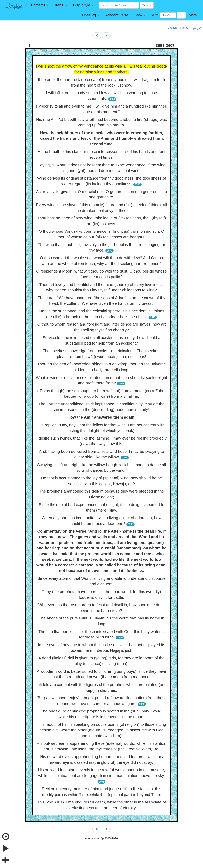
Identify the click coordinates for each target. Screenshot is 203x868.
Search (147, 5)
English (172, 28)
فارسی (196, 28)
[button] (40, 5)
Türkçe (184, 28)
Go (181, 15)
